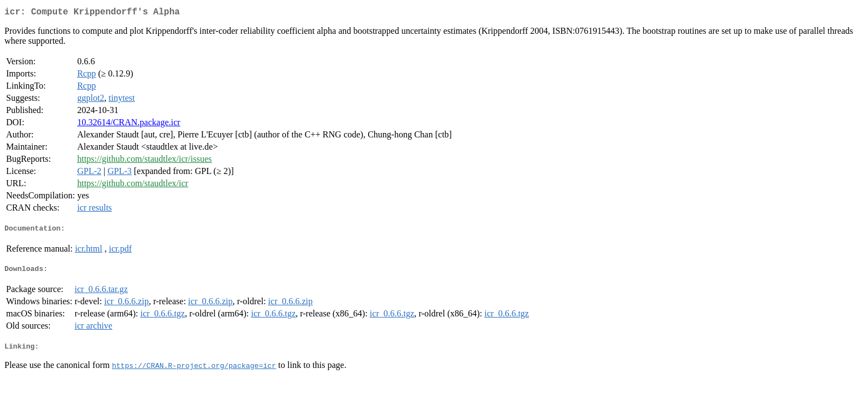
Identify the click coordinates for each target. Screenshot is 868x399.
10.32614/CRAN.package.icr (128, 124)
